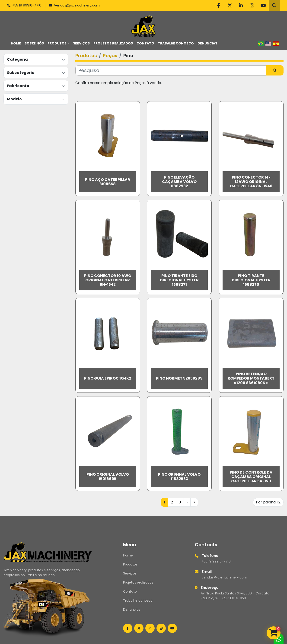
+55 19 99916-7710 (27, 5)
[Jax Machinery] (48, 552)
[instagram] (252, 6)
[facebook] (219, 6)
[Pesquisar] (171, 70)
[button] (58, 43)
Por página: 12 (268, 502)
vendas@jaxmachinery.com (224, 577)
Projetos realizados (113, 43)
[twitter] (230, 6)
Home (16, 43)
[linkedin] (241, 6)
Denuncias (207, 43)
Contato (145, 43)
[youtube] (263, 6)
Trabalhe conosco (176, 43)
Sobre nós (34, 43)
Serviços (81, 43)
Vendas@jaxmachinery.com (77, 5)
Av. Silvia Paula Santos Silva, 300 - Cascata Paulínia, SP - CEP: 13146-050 (235, 596)
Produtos (57, 43)
